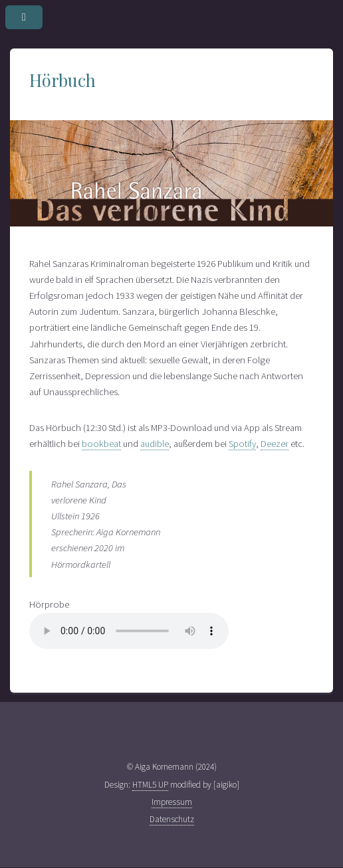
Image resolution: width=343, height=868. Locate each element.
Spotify (242, 444)
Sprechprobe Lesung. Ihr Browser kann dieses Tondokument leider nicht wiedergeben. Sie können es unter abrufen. (129, 631)
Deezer (275, 444)
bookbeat (101, 444)
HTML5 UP (150, 785)
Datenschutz (172, 819)
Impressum (172, 802)
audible (155, 444)
